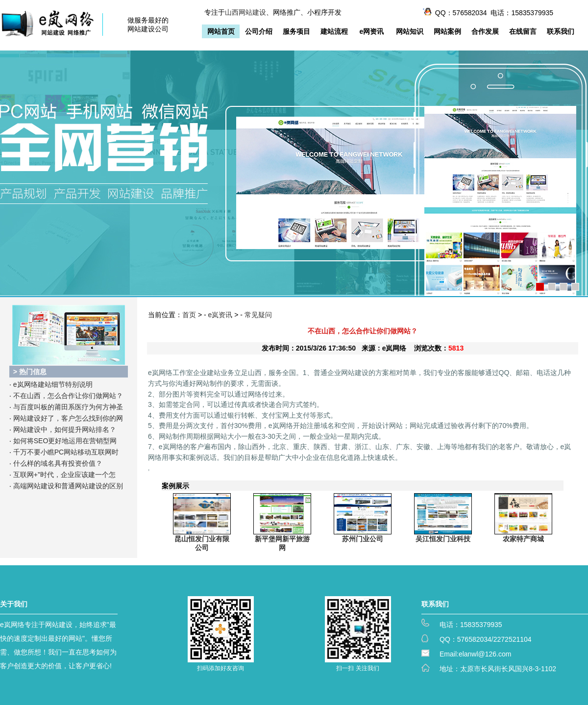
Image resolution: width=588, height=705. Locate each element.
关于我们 (14, 604)
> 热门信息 (30, 372)
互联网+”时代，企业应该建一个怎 (64, 475)
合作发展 (485, 31)
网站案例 (447, 31)
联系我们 (561, 31)
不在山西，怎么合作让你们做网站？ (68, 396)
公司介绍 (259, 31)
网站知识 (410, 31)
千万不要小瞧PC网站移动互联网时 (66, 452)
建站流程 (334, 31)
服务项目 (296, 31)
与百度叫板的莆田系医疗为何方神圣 (68, 407)
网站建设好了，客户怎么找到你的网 (68, 418)
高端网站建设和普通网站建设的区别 (68, 486)
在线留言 (523, 31)
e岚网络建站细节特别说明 (53, 384)
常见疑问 (258, 315)
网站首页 (221, 31)
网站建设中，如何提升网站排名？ (65, 429)
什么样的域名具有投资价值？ (58, 463)
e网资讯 (372, 31)
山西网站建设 (245, 12)
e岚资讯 (220, 315)
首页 (189, 315)
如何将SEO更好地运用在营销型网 (65, 441)
